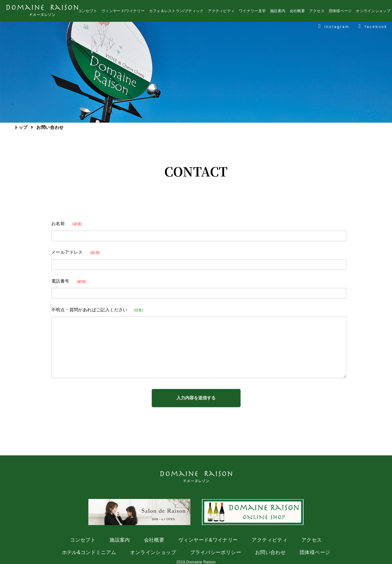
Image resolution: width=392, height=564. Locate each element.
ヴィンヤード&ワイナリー (208, 540)
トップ (21, 127)
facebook (373, 28)
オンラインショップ (373, 12)
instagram (334, 28)
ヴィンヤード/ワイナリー (123, 12)
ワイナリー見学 (252, 12)
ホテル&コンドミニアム (89, 552)
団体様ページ (340, 12)
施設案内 (278, 12)
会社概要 (297, 12)
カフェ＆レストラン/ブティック (176, 12)
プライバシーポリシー (216, 552)
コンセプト (88, 12)
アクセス (317, 12)
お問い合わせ (270, 552)
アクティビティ (221, 12)
